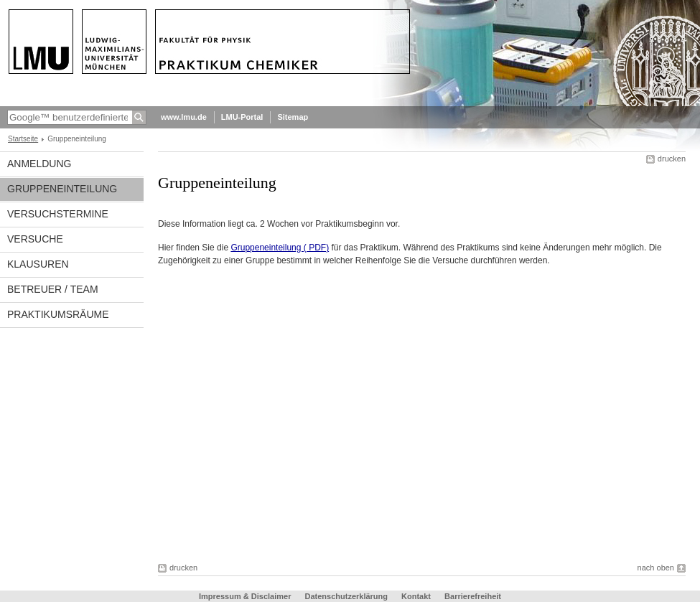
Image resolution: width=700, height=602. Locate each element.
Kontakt (416, 596)
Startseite (23, 139)
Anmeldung (39, 164)
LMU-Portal (242, 117)
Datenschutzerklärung (346, 596)
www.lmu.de (184, 117)
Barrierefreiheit (473, 596)
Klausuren (38, 264)
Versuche (35, 239)
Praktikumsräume (58, 314)
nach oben (656, 568)
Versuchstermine (58, 214)
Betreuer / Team (53, 289)
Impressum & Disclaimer (245, 596)
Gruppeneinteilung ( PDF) (280, 248)
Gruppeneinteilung (62, 189)
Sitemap (293, 117)
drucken (672, 159)
